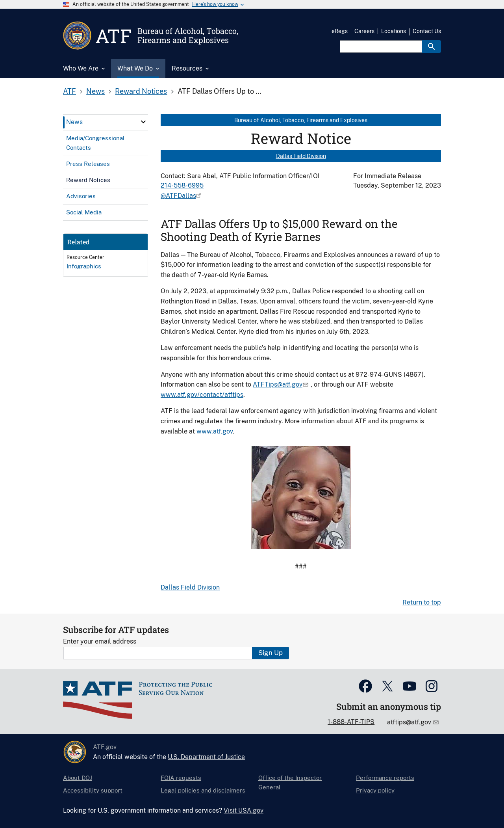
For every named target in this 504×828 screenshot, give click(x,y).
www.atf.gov (215, 431)
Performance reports (385, 778)
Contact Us (427, 31)
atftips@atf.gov (410, 722)
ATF (69, 91)
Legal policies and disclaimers (203, 790)
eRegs (340, 31)
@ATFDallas (178, 196)
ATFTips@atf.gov (277, 384)
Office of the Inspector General (290, 782)
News (95, 91)
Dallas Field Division (301, 156)
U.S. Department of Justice (206, 757)
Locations (394, 31)
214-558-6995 (182, 185)
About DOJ (78, 778)
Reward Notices (141, 91)
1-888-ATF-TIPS (351, 722)
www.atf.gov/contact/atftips (202, 395)
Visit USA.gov (244, 810)
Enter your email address (100, 641)
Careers (364, 31)
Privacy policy (375, 790)
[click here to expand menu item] (143, 122)
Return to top (422, 602)
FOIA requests (181, 778)
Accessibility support (93, 790)
